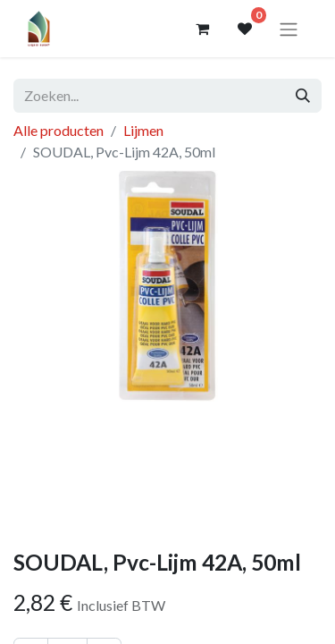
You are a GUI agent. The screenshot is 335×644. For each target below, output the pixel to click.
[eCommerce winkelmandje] (202, 29)
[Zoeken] (303, 96)
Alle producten (59, 130)
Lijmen (143, 130)
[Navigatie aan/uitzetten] (289, 29)
